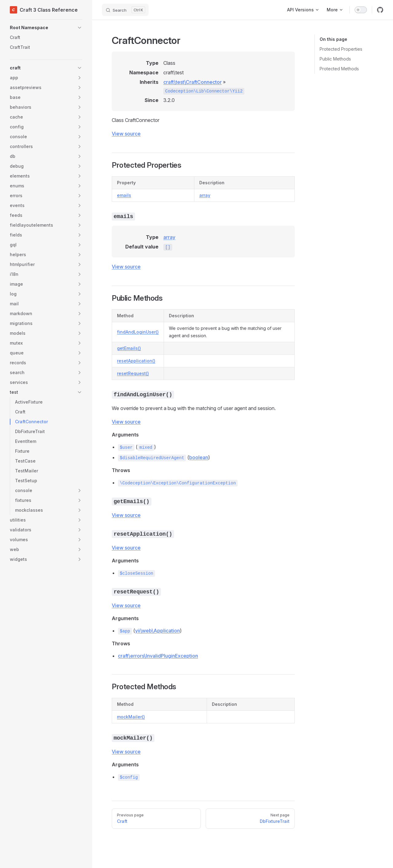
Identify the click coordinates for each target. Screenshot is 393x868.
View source (126, 134)
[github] (380, 10)
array (205, 195)
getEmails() (129, 348)
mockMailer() (131, 717)
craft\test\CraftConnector (193, 82)
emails (124, 195)
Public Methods (335, 59)
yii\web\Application (158, 631)
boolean (199, 457)
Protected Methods (339, 69)
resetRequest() (133, 373)
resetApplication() (136, 361)
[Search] (125, 10)
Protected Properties (341, 49)
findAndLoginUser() (138, 332)
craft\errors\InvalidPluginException (158, 656)
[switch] (361, 10)
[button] (46, 28)
